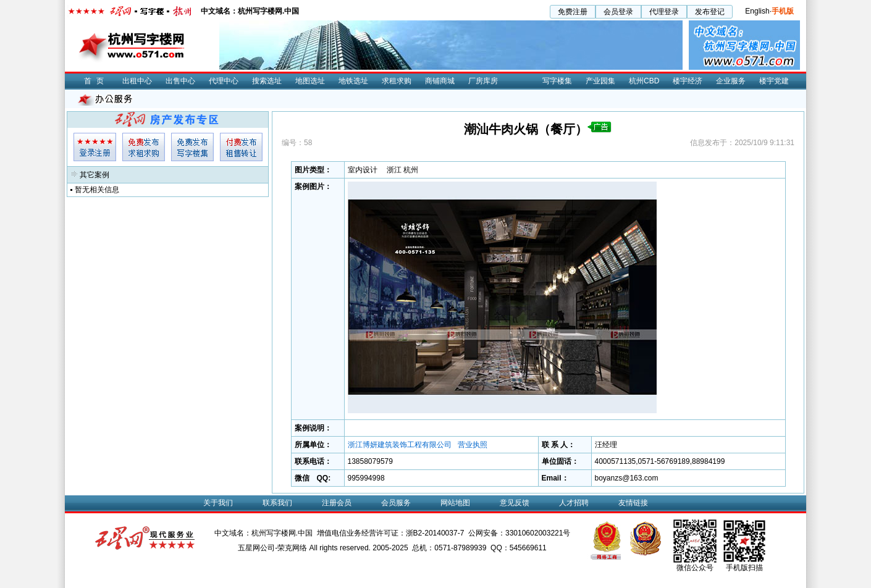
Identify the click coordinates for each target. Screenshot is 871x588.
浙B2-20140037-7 (435, 533)
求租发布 (144, 147)
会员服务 (396, 503)
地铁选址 (353, 81)
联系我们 (277, 503)
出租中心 (137, 81)
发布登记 (710, 12)
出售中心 (180, 81)
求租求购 (397, 81)
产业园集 (600, 81)
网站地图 (455, 503)
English (757, 11)
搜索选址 (267, 81)
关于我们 (218, 503)
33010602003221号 (538, 533)
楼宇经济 (688, 81)
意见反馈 (515, 503)
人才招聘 (574, 503)
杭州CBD (644, 81)
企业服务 (731, 81)
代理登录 (664, 12)
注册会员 (337, 503)
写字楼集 (557, 81)
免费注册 (573, 12)
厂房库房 (483, 81)
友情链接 (633, 503)
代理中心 (224, 81)
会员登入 (95, 147)
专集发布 (192, 147)
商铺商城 (440, 81)
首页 (96, 81)
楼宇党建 (774, 81)
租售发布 (241, 147)
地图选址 (310, 81)
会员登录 (618, 12)
